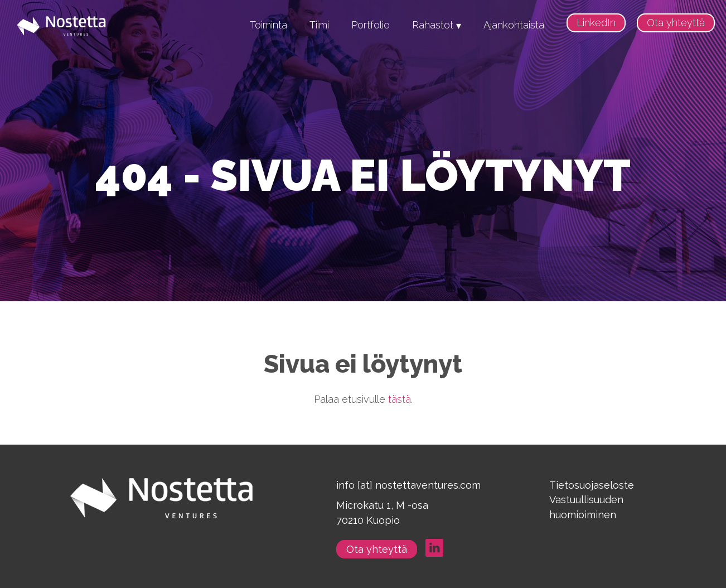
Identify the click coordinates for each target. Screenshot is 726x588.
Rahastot (433, 25)
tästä (400, 399)
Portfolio (371, 25)
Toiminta (268, 25)
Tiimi (319, 25)
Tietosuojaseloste (592, 485)
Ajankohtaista (514, 25)
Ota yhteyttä (676, 23)
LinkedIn (596, 23)
